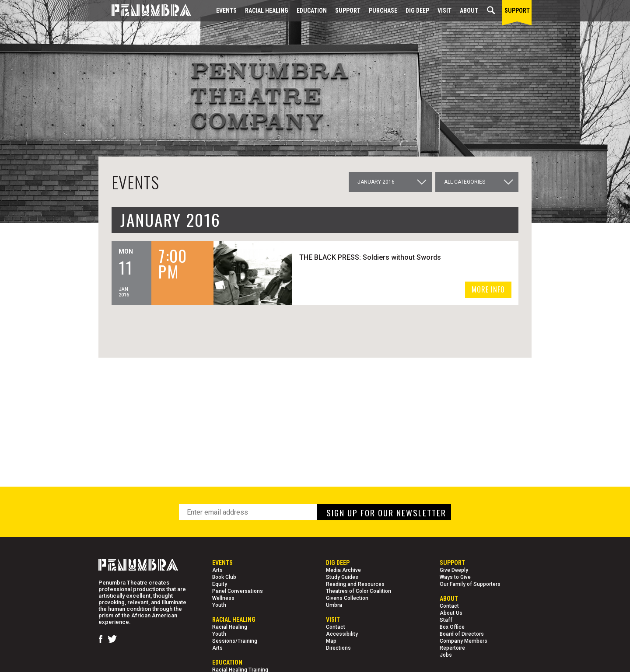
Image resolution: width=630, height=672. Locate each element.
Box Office (452, 627)
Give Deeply (454, 570)
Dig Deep (417, 10)
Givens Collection (347, 598)
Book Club (224, 577)
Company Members (464, 641)
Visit (444, 10)
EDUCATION (312, 10)
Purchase (383, 10)
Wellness (223, 598)
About (469, 10)
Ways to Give (455, 577)
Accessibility (342, 634)
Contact (336, 627)
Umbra (334, 605)
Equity (220, 584)
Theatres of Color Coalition (359, 591)
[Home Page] (145, 11)
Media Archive (343, 570)
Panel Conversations (238, 591)
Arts (217, 570)
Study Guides (342, 577)
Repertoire (452, 648)
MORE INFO (488, 289)
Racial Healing (267, 10)
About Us (451, 613)
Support (348, 10)
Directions (338, 648)
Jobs (446, 655)
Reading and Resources (355, 584)
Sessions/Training (235, 641)
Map (331, 641)
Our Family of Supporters (470, 584)
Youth (219, 605)
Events (226, 10)
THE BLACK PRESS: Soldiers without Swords (371, 257)
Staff (446, 620)
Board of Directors (462, 634)
